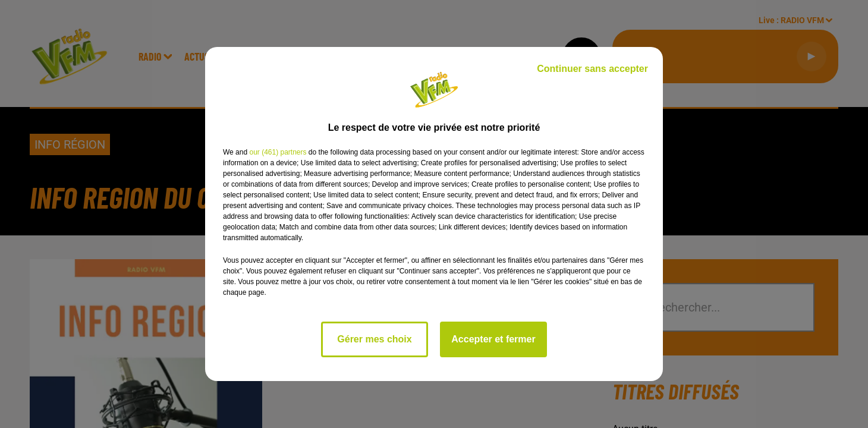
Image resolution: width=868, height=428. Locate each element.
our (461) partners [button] (278, 152)
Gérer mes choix (374, 339)
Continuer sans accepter (592, 69)
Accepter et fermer (493, 339)
